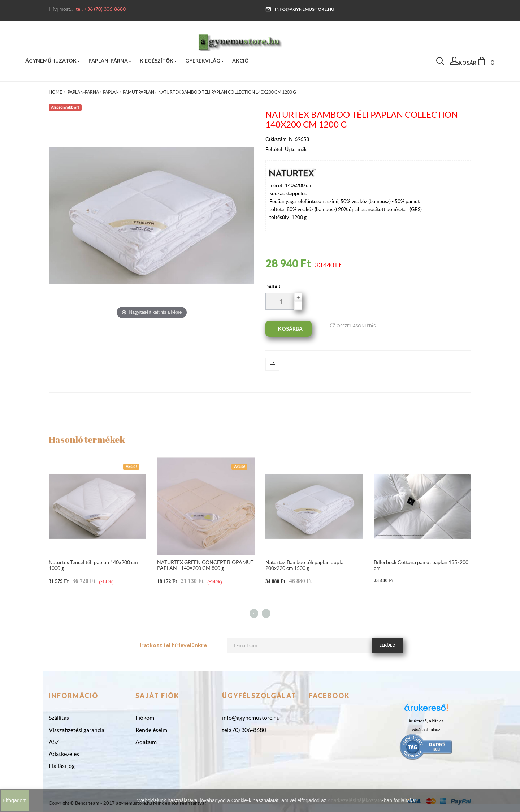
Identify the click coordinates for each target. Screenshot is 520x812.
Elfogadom (15, 800)
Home (55, 92)
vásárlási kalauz (426, 730)
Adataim (146, 742)
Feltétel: (275, 149)
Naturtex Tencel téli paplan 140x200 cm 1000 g (93, 565)
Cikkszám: (277, 139)
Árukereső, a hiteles (426, 721)
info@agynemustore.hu (300, 9)
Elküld (387, 645)
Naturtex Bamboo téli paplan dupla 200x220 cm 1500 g (304, 565)
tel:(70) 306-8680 (244, 730)
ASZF (56, 742)
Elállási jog (62, 766)
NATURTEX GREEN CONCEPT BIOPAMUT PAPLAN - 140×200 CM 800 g (205, 565)
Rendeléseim (151, 730)
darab (273, 287)
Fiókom (145, 718)
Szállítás (59, 718)
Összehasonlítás (353, 325)
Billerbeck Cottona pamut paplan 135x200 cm (421, 565)
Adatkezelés (64, 754)
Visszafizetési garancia (77, 730)
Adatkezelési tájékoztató (355, 800)
